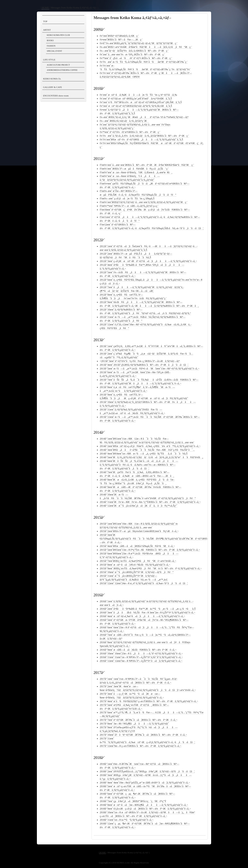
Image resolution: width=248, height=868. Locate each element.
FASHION (51, 46)
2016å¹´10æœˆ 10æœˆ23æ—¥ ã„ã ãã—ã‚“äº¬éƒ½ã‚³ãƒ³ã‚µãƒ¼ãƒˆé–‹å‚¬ (141, 653)
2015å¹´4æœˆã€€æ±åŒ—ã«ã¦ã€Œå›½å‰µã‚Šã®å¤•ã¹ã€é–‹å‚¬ (137, 546)
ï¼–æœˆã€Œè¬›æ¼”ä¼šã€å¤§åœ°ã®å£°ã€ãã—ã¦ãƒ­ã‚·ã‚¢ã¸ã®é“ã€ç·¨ (146, 47)
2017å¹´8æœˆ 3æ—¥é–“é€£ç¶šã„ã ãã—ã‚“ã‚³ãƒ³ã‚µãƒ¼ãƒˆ (134, 724)
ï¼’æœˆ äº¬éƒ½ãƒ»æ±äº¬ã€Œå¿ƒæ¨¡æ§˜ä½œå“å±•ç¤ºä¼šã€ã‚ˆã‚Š (136, 98)
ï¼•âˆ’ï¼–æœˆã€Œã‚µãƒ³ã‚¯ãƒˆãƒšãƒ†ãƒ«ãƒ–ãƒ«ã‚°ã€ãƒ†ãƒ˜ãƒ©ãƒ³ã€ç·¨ (139, 43)
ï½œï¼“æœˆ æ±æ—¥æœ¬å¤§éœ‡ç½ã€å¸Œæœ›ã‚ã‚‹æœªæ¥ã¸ (136, 172)
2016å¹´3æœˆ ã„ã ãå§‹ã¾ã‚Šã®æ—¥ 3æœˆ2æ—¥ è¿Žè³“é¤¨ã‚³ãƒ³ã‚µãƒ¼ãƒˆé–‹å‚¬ (148, 612)
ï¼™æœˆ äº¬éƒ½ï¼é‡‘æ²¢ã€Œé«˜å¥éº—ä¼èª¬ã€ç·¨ (130, 132)
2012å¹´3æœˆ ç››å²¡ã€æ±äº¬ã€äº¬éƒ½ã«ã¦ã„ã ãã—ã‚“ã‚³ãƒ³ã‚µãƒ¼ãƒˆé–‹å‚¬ (148, 261)
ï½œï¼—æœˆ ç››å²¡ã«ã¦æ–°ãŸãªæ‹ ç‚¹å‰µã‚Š (127, 198)
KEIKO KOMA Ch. (52, 79)
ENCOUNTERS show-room (56, 96)
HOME (45, 8)
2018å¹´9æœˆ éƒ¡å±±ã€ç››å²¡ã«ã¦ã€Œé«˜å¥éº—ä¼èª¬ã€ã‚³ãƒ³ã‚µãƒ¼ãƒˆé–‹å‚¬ (145, 809)
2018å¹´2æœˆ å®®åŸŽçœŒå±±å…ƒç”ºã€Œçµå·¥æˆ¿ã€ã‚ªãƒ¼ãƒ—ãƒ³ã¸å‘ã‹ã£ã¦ (147, 771)
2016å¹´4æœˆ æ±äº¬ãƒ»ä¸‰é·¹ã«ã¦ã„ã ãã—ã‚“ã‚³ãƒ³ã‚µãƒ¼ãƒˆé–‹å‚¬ (142, 616)
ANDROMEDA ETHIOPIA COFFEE (62, 70)
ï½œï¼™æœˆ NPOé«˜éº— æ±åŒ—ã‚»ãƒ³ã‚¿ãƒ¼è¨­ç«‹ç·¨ (129, 206)
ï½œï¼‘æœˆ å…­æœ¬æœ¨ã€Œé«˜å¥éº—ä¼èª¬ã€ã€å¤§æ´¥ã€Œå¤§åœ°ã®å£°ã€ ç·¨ (147, 165)
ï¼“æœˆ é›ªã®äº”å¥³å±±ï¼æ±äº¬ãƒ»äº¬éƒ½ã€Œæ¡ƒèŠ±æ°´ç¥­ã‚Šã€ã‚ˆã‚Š (141, 102)
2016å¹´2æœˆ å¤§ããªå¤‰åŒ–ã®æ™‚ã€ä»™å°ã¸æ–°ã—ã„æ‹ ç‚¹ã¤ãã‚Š (148, 609)
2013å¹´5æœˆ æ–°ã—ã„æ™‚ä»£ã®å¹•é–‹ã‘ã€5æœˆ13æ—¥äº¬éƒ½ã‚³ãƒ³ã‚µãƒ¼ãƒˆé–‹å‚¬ (150, 369)
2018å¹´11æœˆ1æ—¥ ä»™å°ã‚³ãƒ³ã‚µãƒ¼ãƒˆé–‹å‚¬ (127, 820)
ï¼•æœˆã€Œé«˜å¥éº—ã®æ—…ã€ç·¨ (121, 40)
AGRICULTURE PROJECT (58, 65)
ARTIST (47, 30)
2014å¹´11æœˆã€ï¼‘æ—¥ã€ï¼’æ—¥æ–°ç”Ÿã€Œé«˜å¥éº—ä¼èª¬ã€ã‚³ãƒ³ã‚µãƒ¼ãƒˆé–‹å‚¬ (150, 502)
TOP (45, 21)
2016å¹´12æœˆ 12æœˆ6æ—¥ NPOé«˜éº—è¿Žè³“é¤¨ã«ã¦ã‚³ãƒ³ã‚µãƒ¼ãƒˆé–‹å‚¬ (141, 661)
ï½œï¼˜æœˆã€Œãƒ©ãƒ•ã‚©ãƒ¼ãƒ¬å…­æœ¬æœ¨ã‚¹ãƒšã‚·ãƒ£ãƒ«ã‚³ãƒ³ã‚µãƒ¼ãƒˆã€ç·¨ (144, 202)
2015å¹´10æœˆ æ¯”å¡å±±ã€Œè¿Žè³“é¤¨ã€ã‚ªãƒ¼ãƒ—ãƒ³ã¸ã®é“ (137, 572)
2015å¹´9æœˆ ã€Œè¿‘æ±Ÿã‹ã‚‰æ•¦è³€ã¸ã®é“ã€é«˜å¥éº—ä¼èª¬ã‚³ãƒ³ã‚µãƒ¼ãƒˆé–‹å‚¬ (151, 568)
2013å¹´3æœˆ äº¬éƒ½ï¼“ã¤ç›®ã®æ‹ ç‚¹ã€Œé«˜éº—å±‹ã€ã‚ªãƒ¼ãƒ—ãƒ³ (140, 361)
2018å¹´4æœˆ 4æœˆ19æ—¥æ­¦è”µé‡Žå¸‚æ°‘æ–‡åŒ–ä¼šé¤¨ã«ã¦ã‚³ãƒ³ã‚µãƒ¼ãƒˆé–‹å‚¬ (145, 783)
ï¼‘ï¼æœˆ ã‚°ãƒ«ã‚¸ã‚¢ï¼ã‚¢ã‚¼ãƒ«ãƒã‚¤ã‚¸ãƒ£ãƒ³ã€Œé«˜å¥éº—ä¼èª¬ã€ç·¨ (145, 136)
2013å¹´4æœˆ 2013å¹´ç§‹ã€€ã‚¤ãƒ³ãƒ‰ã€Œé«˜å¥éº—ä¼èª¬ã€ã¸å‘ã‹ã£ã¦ (144, 365)
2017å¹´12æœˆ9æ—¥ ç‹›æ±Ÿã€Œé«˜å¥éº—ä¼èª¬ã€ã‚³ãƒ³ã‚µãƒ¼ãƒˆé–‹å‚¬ (141, 746)
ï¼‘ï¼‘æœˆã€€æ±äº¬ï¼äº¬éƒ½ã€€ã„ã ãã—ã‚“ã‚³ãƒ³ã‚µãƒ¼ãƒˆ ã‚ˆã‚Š (142, 139)
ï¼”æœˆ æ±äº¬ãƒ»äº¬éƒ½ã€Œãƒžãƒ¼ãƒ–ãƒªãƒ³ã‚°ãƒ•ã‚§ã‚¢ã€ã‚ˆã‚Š (136, 106)
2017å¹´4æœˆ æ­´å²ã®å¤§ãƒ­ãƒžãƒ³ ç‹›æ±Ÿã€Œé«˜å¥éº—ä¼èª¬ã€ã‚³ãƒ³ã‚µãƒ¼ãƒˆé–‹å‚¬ (149, 701)
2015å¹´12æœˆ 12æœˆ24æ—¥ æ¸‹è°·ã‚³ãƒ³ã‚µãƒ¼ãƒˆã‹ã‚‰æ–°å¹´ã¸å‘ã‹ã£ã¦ (144, 583)
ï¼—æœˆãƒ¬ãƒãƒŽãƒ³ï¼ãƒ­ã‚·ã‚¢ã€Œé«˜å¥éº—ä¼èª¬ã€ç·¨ (134, 51)
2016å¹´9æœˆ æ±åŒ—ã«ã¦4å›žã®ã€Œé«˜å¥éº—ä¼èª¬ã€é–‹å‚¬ (138, 650)
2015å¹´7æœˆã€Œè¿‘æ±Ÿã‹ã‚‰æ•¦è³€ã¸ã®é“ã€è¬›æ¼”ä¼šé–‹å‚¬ (138, 561)
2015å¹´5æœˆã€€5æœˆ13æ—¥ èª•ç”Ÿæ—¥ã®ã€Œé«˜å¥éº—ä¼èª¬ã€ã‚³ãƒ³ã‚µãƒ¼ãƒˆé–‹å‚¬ (150, 550)
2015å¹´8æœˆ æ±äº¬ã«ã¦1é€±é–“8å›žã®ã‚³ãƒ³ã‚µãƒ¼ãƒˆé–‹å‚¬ (135, 565)
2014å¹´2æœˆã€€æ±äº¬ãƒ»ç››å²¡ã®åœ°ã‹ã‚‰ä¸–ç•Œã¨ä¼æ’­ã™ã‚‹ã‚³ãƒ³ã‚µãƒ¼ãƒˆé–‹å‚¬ (150, 446)
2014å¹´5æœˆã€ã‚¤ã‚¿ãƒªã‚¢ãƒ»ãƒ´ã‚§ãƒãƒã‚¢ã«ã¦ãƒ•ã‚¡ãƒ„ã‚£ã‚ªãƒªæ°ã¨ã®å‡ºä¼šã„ (152, 457)
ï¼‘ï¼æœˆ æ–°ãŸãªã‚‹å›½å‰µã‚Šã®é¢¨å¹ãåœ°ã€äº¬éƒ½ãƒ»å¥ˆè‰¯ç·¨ (144, 62)
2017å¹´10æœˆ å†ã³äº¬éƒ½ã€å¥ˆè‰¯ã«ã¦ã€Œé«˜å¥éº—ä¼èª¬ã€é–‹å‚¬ (143, 735)
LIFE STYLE (49, 60)
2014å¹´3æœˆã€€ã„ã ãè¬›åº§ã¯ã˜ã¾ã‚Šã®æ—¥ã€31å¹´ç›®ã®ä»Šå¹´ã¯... (147, 450)
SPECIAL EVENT (54, 51)
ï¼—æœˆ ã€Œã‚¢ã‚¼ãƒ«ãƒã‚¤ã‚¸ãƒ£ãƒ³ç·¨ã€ (124, 121)
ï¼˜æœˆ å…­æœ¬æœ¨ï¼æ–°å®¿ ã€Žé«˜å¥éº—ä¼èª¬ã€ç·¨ (132, 54)
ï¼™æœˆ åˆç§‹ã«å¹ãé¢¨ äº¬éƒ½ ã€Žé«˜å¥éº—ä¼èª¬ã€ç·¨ (136, 58)
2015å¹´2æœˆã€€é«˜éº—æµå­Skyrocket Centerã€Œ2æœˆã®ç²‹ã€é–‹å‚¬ (139, 531)
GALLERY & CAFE (53, 87)
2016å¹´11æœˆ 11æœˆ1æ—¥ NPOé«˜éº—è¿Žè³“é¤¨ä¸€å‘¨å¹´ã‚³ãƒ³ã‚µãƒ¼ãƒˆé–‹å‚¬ (141, 657)
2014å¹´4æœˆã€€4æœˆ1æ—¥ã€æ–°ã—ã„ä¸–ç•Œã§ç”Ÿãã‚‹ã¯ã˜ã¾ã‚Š (144, 454)
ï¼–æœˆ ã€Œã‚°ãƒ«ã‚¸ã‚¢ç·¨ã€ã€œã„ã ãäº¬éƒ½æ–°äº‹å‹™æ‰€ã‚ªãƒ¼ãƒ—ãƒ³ (144, 117)
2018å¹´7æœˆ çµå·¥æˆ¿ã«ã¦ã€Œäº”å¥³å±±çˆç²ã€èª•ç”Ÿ (133, 801)
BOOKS (50, 40)
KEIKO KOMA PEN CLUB (58, 35)
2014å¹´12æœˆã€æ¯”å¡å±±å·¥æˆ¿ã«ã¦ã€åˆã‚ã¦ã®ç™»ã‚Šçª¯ (139, 506)
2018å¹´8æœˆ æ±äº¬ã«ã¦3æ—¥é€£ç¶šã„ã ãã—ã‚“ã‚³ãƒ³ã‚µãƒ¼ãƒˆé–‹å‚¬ (144, 805)
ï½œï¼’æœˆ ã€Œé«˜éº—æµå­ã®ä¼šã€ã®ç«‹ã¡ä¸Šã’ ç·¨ (134, 169)
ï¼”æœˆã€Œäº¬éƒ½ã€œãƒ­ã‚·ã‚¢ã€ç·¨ (119, 36)
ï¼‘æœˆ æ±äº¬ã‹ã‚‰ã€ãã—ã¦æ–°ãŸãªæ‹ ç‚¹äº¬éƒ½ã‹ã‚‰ (139, 95)
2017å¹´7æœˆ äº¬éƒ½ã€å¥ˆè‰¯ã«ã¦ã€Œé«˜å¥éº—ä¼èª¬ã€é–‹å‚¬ (139, 720)
